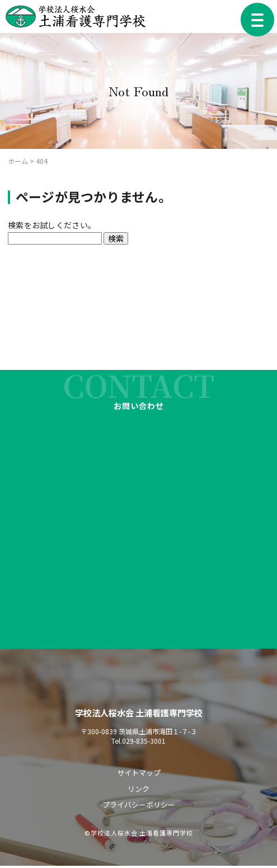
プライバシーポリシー (139, 807)
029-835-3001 (144, 742)
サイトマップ (139, 775)
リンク (138, 791)
